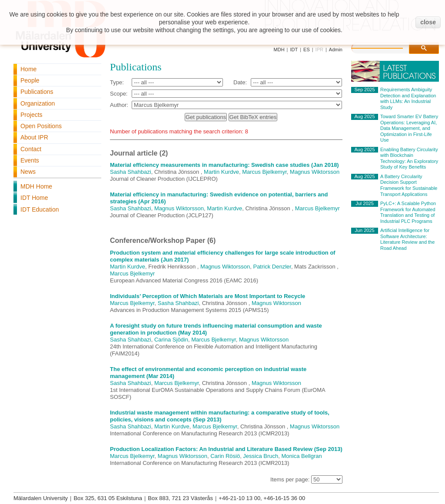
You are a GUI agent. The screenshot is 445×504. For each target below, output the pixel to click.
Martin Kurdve (221, 172)
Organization (38, 103)
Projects (32, 115)
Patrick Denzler (272, 267)
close (428, 22)
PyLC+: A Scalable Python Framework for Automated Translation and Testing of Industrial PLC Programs (408, 212)
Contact (31, 149)
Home (28, 69)
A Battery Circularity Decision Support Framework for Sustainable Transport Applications (409, 185)
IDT (294, 50)
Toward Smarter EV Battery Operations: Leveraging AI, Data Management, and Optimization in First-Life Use (409, 128)
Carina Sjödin (171, 340)
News (28, 172)
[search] (386, 47)
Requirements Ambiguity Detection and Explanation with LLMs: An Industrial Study (408, 98)
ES (307, 50)
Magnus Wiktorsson (315, 172)
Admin (336, 50)
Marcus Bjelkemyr (264, 172)
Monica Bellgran (302, 456)
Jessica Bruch (261, 456)
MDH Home (36, 186)
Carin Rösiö (225, 456)
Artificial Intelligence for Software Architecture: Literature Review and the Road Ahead (407, 239)
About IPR (34, 137)
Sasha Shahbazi (131, 172)
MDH (279, 50)
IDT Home (34, 198)
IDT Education (40, 209)
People (30, 80)
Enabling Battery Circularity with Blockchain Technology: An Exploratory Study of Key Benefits (409, 158)
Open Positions (41, 126)
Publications (37, 92)
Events (30, 160)
